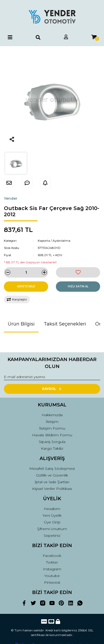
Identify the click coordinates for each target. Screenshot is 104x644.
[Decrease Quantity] (8, 272)
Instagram (52, 569)
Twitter (52, 562)
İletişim (52, 422)
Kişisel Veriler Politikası (52, 489)
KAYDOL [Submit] (52, 389)
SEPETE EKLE (26, 286)
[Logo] (52, 17)
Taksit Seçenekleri (65, 324)
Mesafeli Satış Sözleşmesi (52, 469)
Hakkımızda (52, 415)
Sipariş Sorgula (52, 442)
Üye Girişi (52, 522)
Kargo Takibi (52, 448)
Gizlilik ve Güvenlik (52, 475)
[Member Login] (66, 37)
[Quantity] (26, 272)
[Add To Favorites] (78, 272)
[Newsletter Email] (52, 377)
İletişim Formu (52, 428)
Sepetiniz (52, 536)
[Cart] (94, 37)
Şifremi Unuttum (52, 529)
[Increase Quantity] (44, 272)
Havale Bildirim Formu (52, 435)
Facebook (52, 556)
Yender (11, 198)
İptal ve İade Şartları (52, 482)
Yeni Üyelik (52, 515)
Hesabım (52, 509)
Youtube (52, 576)
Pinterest (52, 582)
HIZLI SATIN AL (78, 286)
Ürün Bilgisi (21, 324)
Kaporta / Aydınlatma (54, 241)
